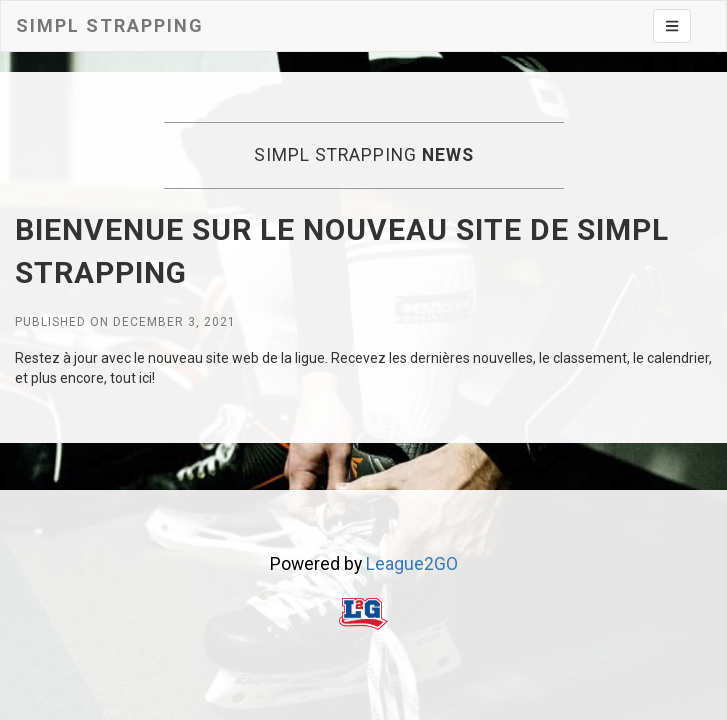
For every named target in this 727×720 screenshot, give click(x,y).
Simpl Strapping (110, 25)
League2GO (412, 564)
